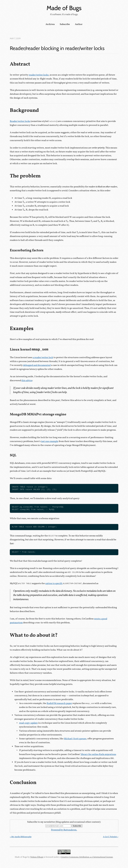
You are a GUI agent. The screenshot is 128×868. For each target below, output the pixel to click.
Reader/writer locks (20, 121)
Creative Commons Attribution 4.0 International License (87, 857)
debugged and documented (37, 365)
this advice (27, 381)
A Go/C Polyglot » (111, 837)
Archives (50, 24)
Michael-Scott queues (75, 739)
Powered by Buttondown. (64, 830)
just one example (50, 441)
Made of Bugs (64, 8)
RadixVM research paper (59, 703)
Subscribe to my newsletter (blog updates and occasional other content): (64, 822)
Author (79, 24)
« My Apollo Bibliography (21, 837)
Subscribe (65, 24)
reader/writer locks (39, 75)
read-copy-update (28, 723)
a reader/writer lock (43, 358)
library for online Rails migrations (98, 754)
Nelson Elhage (37, 857)
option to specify (64, 584)
